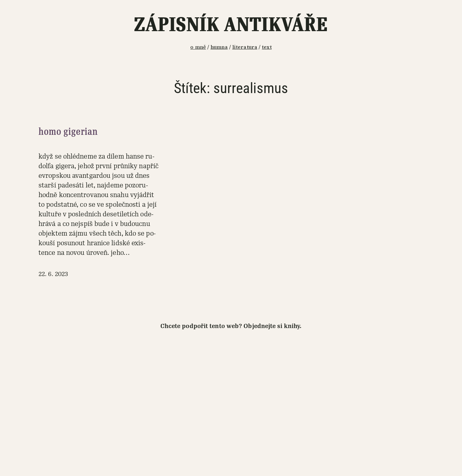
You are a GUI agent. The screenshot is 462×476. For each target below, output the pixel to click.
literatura (245, 47)
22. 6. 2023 (53, 274)
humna (219, 47)
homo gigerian (68, 132)
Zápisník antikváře (231, 25)
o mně (198, 47)
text (267, 47)
